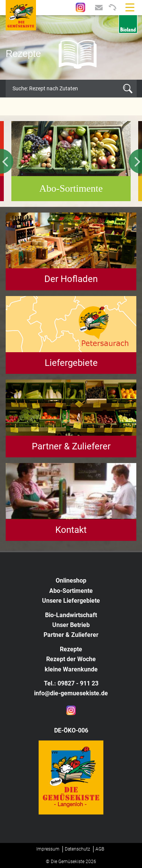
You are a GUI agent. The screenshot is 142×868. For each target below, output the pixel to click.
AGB (100, 849)
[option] (71, 47)
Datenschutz (77, 849)
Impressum (48, 849)
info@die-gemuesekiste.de (71, 693)
